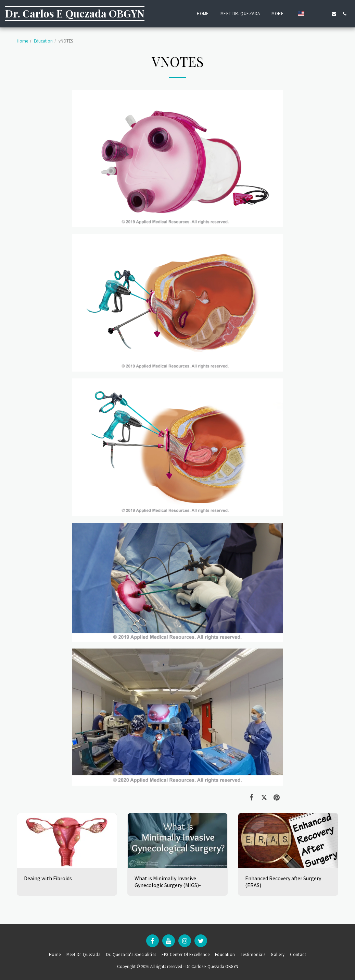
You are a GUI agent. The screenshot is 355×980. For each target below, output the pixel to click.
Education (43, 41)
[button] (313, 14)
